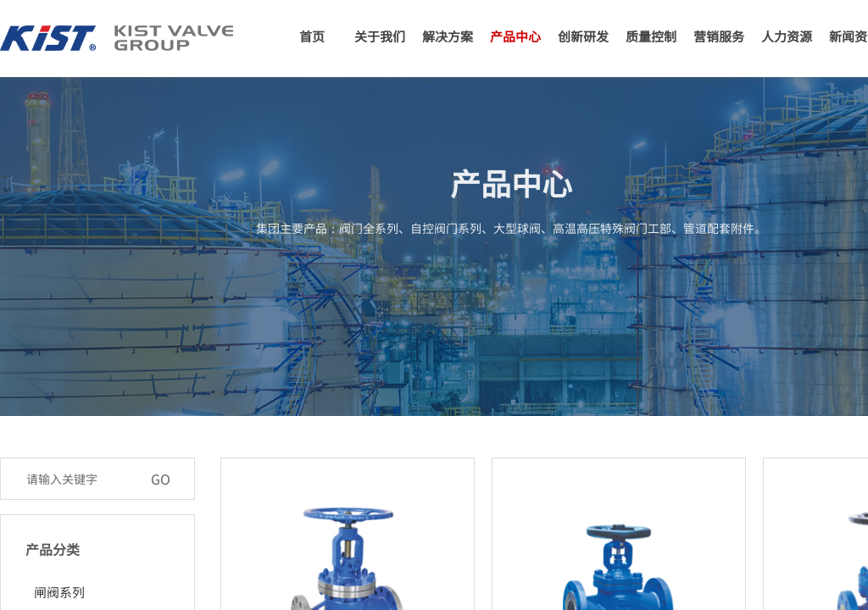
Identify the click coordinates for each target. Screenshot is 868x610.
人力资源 (787, 36)
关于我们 (380, 36)
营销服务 (719, 36)
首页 (312, 36)
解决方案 (448, 36)
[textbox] (80, 479)
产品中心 (515, 36)
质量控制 (651, 36)
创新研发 (583, 36)
